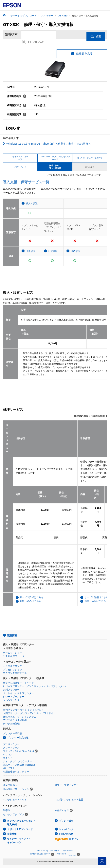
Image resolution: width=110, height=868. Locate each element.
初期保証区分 (17, 105)
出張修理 (30, 251)
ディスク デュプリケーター (18, 761)
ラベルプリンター (12, 700)
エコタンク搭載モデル (15, 673)
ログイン (67, 839)
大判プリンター (11, 690)
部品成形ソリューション (16, 789)
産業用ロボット (11, 785)
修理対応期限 (17, 96)
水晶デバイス (62, 810)
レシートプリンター (14, 697)
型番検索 (11, 35)
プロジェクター (11, 744)
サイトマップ (42, 851)
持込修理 (75, 251)
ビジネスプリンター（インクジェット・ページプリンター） (35, 686)
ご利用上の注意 (67, 851)
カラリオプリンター (14, 666)
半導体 (7, 810)
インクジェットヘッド (15, 800)
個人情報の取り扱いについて (42, 854)
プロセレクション (12, 670)
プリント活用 (66, 821)
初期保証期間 (17, 115)
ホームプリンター (12, 653)
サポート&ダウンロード (20, 829)
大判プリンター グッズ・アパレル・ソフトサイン (29, 713)
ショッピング (66, 829)
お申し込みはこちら (30, 601)
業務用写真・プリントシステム (20, 717)
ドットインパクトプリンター (18, 693)
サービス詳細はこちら (32, 597)
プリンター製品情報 (18, 738)
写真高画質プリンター (15, 656)
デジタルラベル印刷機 (15, 720)
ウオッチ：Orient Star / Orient (18, 751)
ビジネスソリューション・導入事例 (21, 823)
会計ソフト (9, 768)
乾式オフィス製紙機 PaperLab (19, 765)
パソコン (8, 754)
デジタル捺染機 (11, 724)
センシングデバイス (14, 815)
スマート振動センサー (67, 785)
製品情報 (12, 635)
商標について (62, 854)
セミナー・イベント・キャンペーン (19, 841)
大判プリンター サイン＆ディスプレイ (23, 710)
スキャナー (9, 758)
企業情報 (12, 834)
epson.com (73, 855)
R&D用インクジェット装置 (69, 800)
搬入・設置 (32, 203)
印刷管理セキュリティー (16, 772)
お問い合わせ (66, 834)
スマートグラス (11, 748)
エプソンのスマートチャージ (18, 683)
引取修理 (53, 251)
